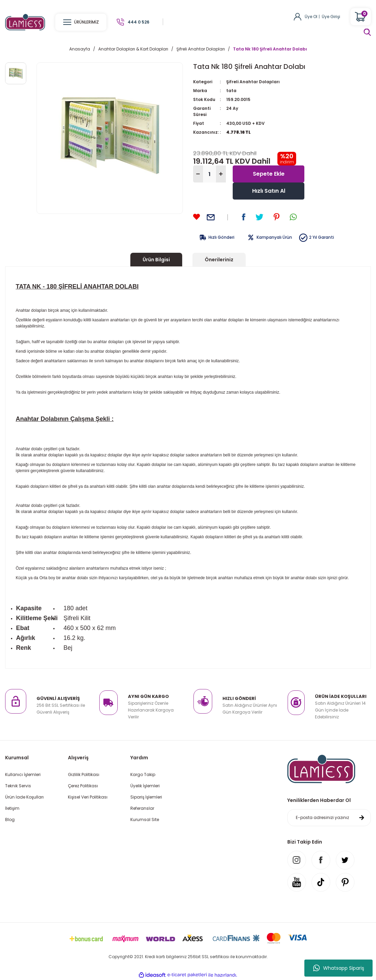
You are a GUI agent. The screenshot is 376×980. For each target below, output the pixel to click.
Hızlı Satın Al (269, 191)
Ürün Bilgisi (156, 260)
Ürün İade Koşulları (24, 797)
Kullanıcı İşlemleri (23, 774)
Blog (10, 820)
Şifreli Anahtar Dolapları (253, 82)
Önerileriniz (219, 260)
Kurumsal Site (145, 820)
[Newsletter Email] (329, 818)
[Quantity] (209, 174)
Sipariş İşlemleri (146, 797)
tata (231, 91)
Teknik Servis (18, 786)
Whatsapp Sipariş (339, 968)
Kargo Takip (143, 774)
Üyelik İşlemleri (145, 786)
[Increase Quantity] (221, 174)
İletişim (12, 808)
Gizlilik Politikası (84, 774)
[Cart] (361, 17)
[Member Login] (298, 16)
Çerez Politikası (83, 786)
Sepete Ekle (269, 174)
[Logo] (25, 22)
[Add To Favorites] (197, 217)
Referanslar (142, 808)
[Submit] (362, 818)
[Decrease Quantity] (198, 174)
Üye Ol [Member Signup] (311, 17)
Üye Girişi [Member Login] (331, 17)
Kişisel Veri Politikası (88, 797)
